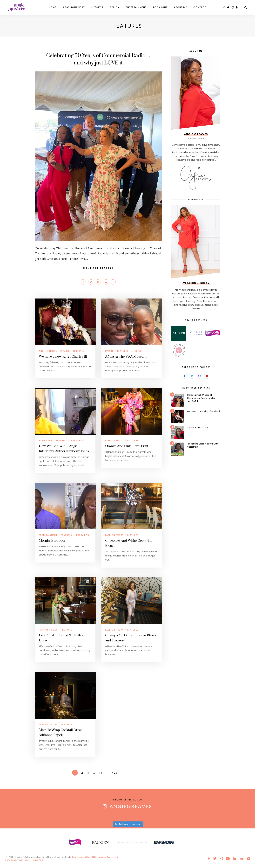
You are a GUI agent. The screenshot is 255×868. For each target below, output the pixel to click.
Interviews (77, 441)
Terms (27, 860)
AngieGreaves (131, 806)
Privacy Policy (38, 860)
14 (101, 773)
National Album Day (197, 427)
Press (19, 860)
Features (64, 351)
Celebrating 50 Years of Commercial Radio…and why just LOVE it (202, 398)
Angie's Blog (47, 351)
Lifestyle (97, 7)
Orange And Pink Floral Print (127, 446)
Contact (200, 7)
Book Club (160, 7)
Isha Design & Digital (83, 857)
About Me (180, 7)
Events (109, 351)
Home (53, 7)
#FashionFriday (74, 7)
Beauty (115, 7)
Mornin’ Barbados (52, 541)
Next (116, 773)
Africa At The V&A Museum (126, 357)
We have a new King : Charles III (63, 357)
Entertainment (136, 7)
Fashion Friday (114, 441)
